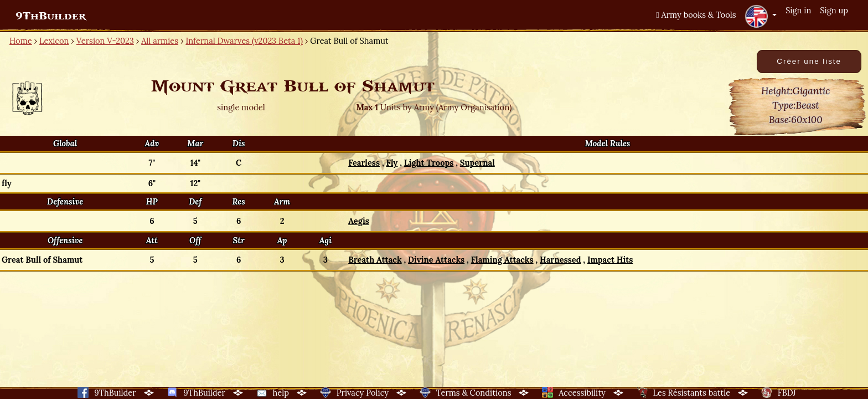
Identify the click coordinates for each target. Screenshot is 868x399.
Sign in (798, 10)
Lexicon (54, 41)
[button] (761, 16)
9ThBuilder (51, 16)
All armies (160, 41)
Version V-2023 (105, 41)
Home (21, 41)
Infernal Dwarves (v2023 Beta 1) (244, 41)
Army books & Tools (696, 15)
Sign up (834, 10)
